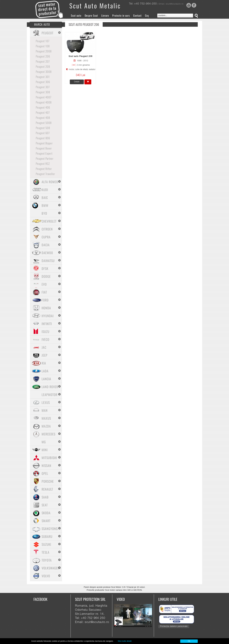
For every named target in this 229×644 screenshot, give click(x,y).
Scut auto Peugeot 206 (81, 56)
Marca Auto (42, 24)
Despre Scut (91, 15)
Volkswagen (51, 568)
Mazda (46, 426)
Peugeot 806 (43, 138)
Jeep (45, 355)
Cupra (46, 237)
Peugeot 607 (43, 133)
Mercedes (48, 434)
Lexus (46, 402)
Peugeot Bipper (44, 143)
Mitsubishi (49, 458)
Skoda (46, 513)
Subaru (47, 536)
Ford (45, 300)
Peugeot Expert (44, 153)
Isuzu (45, 331)
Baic (45, 197)
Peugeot (48, 33)
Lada (45, 371)
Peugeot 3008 (44, 72)
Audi (45, 190)
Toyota (47, 560)
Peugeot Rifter (44, 169)
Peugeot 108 (43, 46)
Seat (45, 505)
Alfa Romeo (50, 182)
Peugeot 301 (43, 77)
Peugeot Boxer (44, 148)
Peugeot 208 (43, 66)
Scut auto (76, 15)
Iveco (45, 339)
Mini (45, 450)
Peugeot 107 (43, 41)
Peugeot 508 (43, 128)
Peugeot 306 (43, 82)
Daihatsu (48, 261)
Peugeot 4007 (44, 97)
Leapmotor (50, 395)
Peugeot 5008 (44, 123)
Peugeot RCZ (43, 163)
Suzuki (46, 544)
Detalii (77, 82)
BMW (45, 205)
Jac (44, 347)
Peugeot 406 (43, 107)
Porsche (48, 481)
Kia (44, 363)
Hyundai (48, 316)
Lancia (46, 379)
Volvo (46, 576)
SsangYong (50, 529)
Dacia (46, 245)
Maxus (46, 418)
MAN (45, 410)
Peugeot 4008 (44, 102)
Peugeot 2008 (44, 51)
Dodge (46, 276)
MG (44, 442)
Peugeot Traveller (45, 174)
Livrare (105, 15)
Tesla (45, 552)
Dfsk (45, 268)
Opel (45, 473)
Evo (44, 284)
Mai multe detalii (125, 641)
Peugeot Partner (45, 158)
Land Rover (50, 387)
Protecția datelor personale (174, 626)
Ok (189, 641)
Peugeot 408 (43, 118)
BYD (44, 213)
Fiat (44, 292)
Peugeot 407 (43, 112)
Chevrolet (49, 221)
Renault (47, 489)
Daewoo (47, 253)
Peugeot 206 (43, 56)
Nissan (46, 465)
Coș (147, 15)
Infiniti (47, 324)
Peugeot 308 (43, 92)
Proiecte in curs (121, 15)
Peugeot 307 (43, 87)
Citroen (47, 229)
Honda (46, 308)
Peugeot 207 (43, 61)
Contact (137, 15)
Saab (45, 497)
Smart (46, 521)
